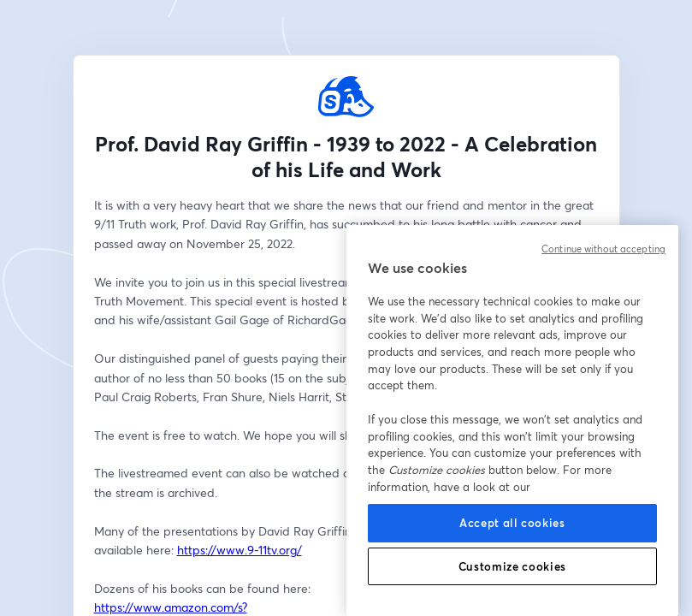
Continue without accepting (603, 249)
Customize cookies (512, 566)
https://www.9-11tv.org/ (240, 550)
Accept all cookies (512, 523)
